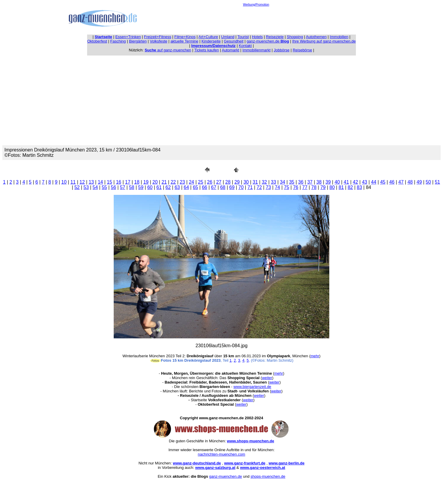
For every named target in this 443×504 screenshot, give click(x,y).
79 (323, 187)
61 (159, 187)
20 (155, 182)
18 (137, 182)
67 (214, 187)
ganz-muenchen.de (268, 41)
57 (123, 187)
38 (319, 182)
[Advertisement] (256, 19)
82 (350, 187)
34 (283, 182)
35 (292, 182)
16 (119, 182)
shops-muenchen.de (268, 476)
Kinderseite (211, 41)
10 (64, 182)
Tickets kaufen (207, 50)
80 (332, 187)
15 (110, 182)
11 (73, 182)
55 (104, 187)
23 (183, 182)
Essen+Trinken (128, 37)
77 (305, 187)
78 (314, 187)
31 (255, 182)
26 (210, 182)
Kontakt (245, 46)
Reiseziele (275, 37)
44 (374, 182)
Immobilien (339, 37)
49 (419, 182)
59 (141, 187)
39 (328, 182)
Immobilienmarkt (256, 50)
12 (82, 182)
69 (232, 187)
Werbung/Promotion (256, 5)
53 (86, 187)
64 (186, 187)
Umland (228, 37)
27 (219, 182)
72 (259, 187)
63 (177, 187)
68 (223, 187)
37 (310, 182)
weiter (267, 378)
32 (264, 182)
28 (228, 182)
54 (95, 187)
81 (341, 187)
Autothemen (316, 37)
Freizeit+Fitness (158, 37)
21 (164, 182)
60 (150, 187)
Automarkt (231, 50)
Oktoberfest (97, 41)
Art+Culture (208, 37)
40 (337, 182)
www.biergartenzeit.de (252, 387)
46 (392, 182)
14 (100, 182)
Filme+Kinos (185, 37)
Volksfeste (158, 41)
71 (250, 187)
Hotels (257, 37)
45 (383, 182)
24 (191, 182)
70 (241, 187)
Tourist (243, 37)
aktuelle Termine (184, 41)
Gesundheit (234, 41)
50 (428, 182)
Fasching (118, 41)
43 (364, 182)
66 (205, 187)
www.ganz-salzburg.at (215, 468)
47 (401, 182)
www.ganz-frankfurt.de (245, 463)
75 (286, 187)
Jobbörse (282, 50)
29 (237, 182)
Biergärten (138, 41)
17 (128, 182)
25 (201, 182)
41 (346, 182)
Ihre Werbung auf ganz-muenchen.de (324, 41)
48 (410, 182)
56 (113, 187)
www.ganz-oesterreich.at (263, 468)
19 (146, 182)
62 (168, 187)
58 (132, 187)
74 (277, 187)
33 (273, 182)
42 (356, 182)
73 (268, 187)
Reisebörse (302, 50)
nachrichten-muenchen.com (221, 454)
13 (91, 182)
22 (173, 182)
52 (77, 187)
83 (359, 187)
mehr (315, 356)
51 (437, 182)
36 (301, 182)
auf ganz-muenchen (168, 50)
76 (296, 187)
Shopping (295, 37)
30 (246, 182)
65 (196, 187)
